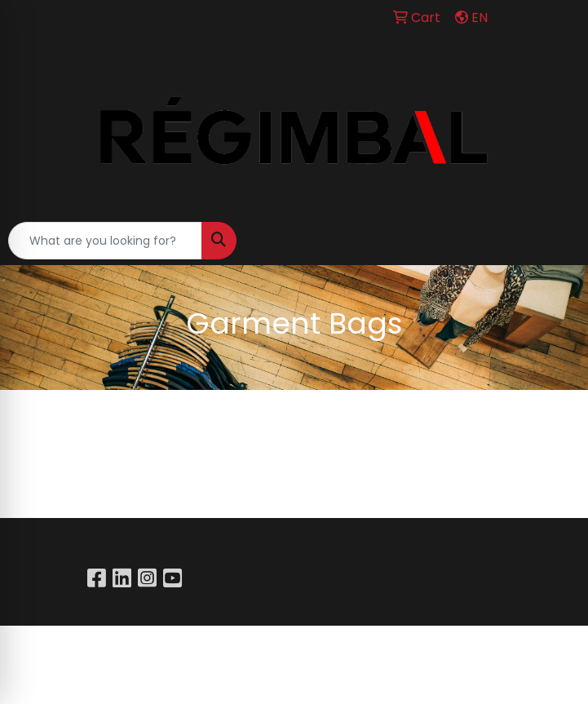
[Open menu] (555, 241)
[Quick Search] (105, 241)
